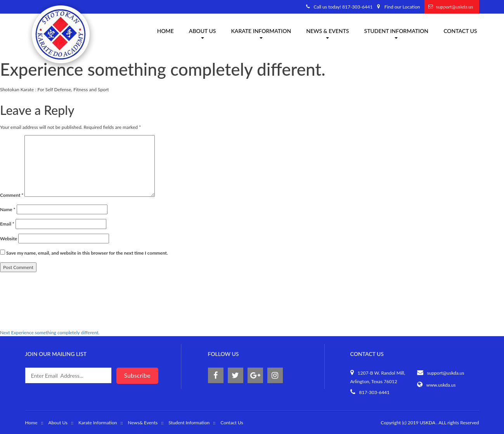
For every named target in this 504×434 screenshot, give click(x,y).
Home (165, 31)
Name (8, 209)
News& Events (143, 423)
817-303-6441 (375, 392)
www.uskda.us (441, 385)
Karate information (261, 33)
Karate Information (98, 423)
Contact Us (460, 31)
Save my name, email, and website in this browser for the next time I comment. (87, 253)
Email (7, 224)
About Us (58, 423)
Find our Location (402, 7)
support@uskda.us (455, 7)
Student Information (397, 33)
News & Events (327, 33)
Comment (12, 195)
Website (9, 239)
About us (203, 33)
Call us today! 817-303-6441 (343, 7)
